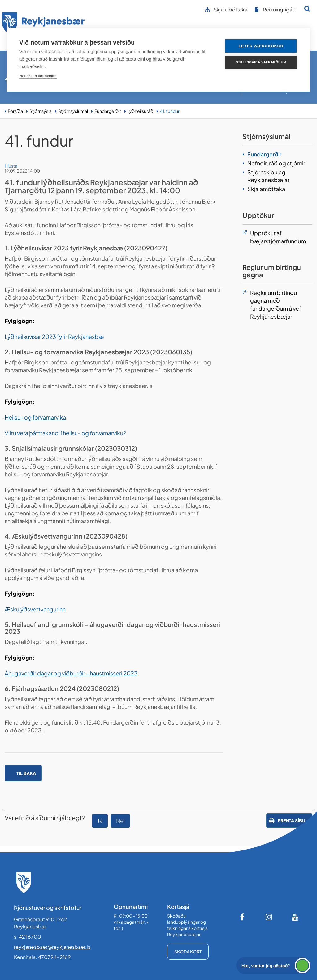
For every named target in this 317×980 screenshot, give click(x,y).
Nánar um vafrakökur (38, 76)
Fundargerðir (108, 111)
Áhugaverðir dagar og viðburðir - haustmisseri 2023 (71, 673)
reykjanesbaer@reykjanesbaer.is (52, 947)
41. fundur (170, 111)
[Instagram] (269, 917)
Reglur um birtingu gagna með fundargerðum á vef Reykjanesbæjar (276, 305)
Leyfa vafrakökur (261, 46)
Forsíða (15, 111)
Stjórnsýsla (41, 111)
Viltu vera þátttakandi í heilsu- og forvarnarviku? (65, 433)
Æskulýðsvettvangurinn (35, 609)
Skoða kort (188, 952)
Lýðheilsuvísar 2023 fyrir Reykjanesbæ (54, 337)
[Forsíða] (43, 24)
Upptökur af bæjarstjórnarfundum (278, 237)
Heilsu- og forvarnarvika (35, 417)
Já (100, 821)
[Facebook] (243, 917)
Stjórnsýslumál (73, 111)
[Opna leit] (307, 9)
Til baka (26, 773)
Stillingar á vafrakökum (261, 62)
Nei (120, 821)
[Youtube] (295, 917)
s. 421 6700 (28, 937)
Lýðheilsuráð (140, 111)
